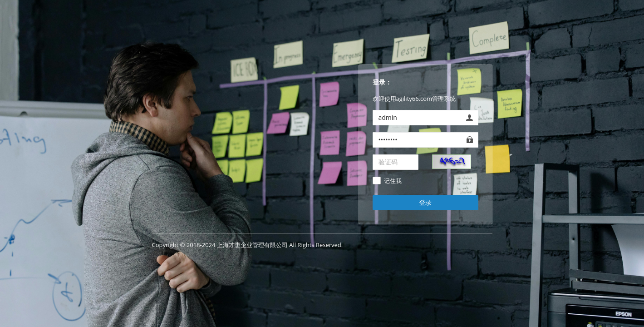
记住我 (393, 181)
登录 (425, 202)
